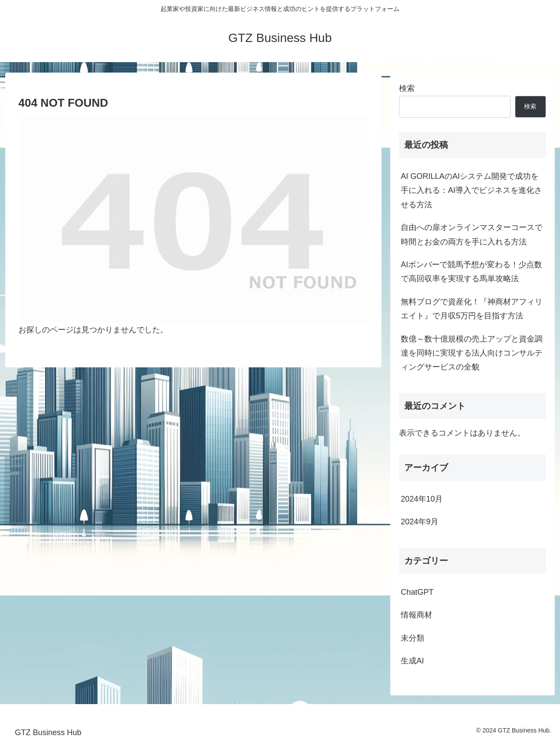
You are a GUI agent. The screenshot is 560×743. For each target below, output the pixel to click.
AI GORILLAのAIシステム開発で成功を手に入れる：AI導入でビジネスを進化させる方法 (471, 190)
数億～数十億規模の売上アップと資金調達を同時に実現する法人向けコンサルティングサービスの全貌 (472, 353)
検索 (407, 88)
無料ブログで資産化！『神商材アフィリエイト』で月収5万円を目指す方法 (472, 309)
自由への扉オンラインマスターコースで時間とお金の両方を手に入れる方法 (472, 234)
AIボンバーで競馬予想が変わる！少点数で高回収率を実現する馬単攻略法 (471, 272)
